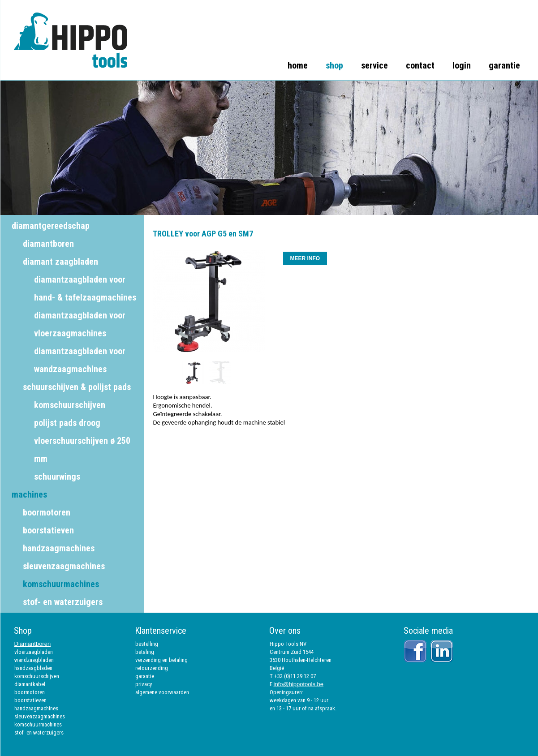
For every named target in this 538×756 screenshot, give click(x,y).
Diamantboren (33, 644)
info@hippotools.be (299, 684)
